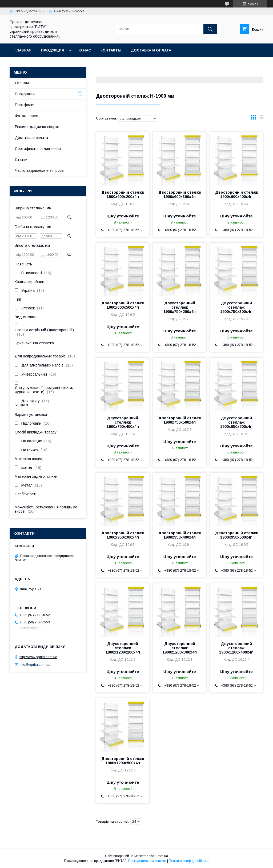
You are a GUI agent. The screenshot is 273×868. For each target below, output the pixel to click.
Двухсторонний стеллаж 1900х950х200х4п (236, 422)
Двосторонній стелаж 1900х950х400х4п (180, 535)
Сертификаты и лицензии (38, 149)
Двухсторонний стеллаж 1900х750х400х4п (123, 422)
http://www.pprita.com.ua (38, 657)
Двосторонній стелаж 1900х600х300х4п (180, 194)
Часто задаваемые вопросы (40, 170)
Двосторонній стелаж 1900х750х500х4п (180, 420)
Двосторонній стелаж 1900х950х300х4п (123, 535)
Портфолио (25, 105)
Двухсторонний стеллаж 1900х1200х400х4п (236, 648)
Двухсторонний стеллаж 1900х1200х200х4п (123, 648)
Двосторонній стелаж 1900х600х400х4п (236, 194)
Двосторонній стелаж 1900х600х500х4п (123, 305)
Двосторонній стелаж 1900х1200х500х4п (123, 761)
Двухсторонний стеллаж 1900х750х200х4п (180, 307)
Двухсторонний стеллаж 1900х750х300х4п (236, 307)
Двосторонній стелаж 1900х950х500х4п (236, 535)
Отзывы (22, 83)
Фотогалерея (27, 116)
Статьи (21, 160)
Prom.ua (162, 856)
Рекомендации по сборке (37, 127)
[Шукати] (210, 29)
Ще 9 (24, 405)
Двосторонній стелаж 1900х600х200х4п (123, 194)
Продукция (53, 50)
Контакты (111, 50)
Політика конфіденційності (189, 861)
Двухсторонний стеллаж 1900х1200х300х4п (180, 648)
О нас (85, 50)
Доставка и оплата (151, 50)
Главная (23, 50)
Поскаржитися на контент (147, 861)
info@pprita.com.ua (35, 665)
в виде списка (261, 118)
